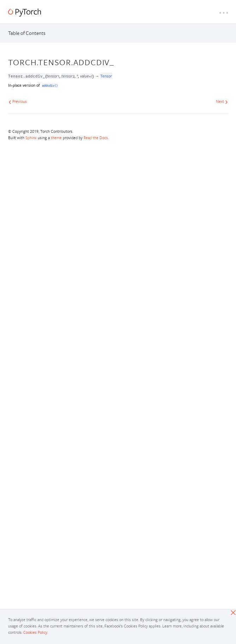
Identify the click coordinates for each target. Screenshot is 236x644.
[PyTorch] (25, 13)
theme (56, 138)
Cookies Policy (35, 632)
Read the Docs (96, 138)
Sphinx (31, 138)
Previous (18, 101)
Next (222, 101)
